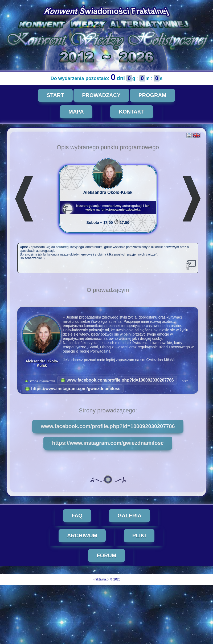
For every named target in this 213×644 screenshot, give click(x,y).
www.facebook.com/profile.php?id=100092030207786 (117, 380)
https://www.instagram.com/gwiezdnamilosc (73, 389)
